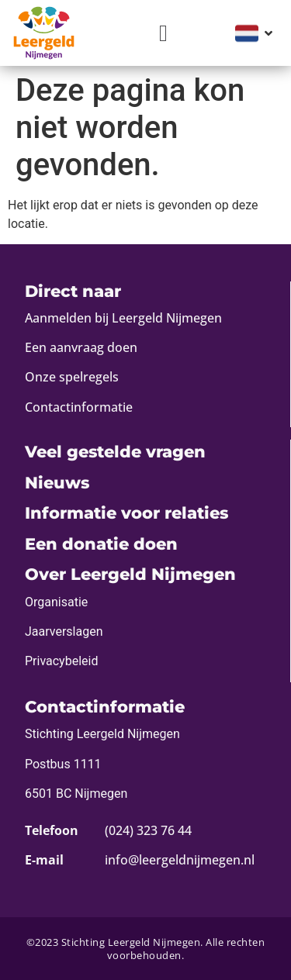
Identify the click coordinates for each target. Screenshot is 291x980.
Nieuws (57, 483)
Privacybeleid (61, 661)
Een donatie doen (101, 544)
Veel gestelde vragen (115, 452)
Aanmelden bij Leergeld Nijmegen (123, 318)
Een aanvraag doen (81, 347)
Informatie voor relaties (126, 513)
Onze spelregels (72, 377)
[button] (164, 33)
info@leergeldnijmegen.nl (180, 860)
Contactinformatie (79, 407)
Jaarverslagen (64, 631)
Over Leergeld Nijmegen (130, 574)
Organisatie (56, 602)
